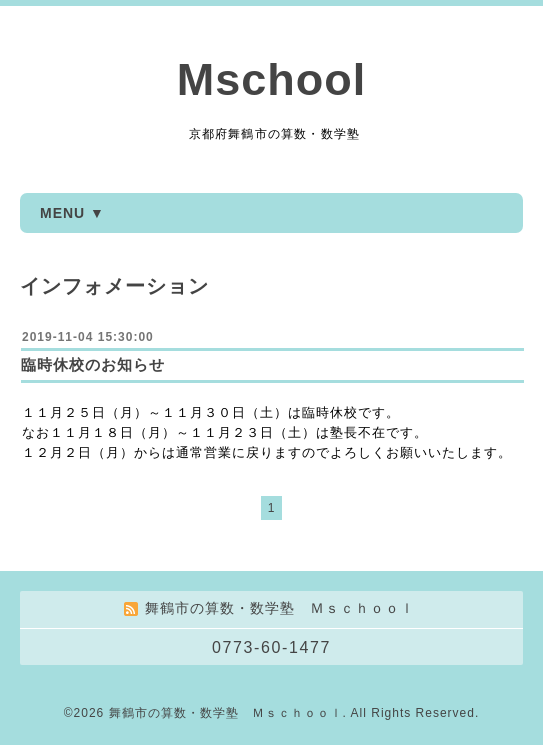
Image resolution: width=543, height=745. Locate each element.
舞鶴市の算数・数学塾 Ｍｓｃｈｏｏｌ (226, 713)
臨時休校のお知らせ (93, 364)
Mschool (272, 79)
